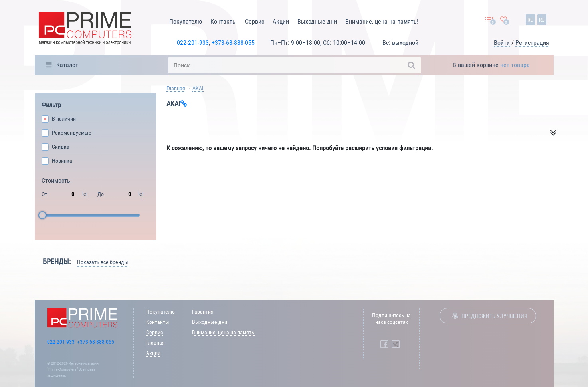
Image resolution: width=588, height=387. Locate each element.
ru (542, 20)
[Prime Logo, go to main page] (85, 30)
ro (530, 20)
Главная (176, 88)
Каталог (67, 65)
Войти (502, 43)
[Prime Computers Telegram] (396, 344)
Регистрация (532, 43)
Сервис (255, 21)
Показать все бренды (103, 262)
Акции (281, 21)
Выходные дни (317, 21)
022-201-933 (193, 43)
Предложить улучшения (494, 316)
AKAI (198, 88)
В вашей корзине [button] (491, 65)
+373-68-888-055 (233, 43)
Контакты (224, 21)
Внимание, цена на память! (382, 21)
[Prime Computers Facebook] (384, 344)
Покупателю (186, 21)
